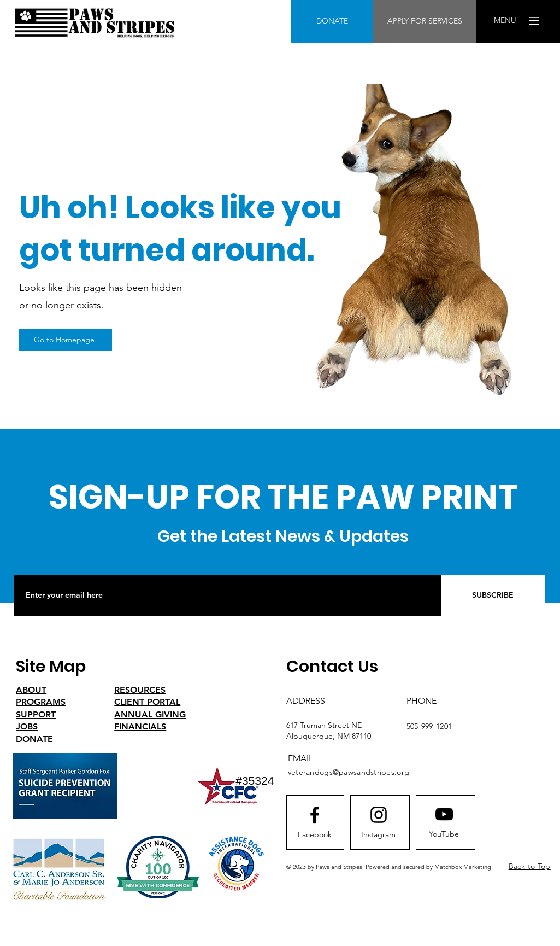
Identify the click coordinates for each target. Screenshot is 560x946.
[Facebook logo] (315, 815)
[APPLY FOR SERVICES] (425, 21)
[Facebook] (315, 835)
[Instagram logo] (379, 815)
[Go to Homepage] (66, 340)
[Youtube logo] (444, 814)
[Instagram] (379, 835)
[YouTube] (444, 834)
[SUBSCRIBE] (493, 595)
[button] (505, 21)
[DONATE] (332, 21)
